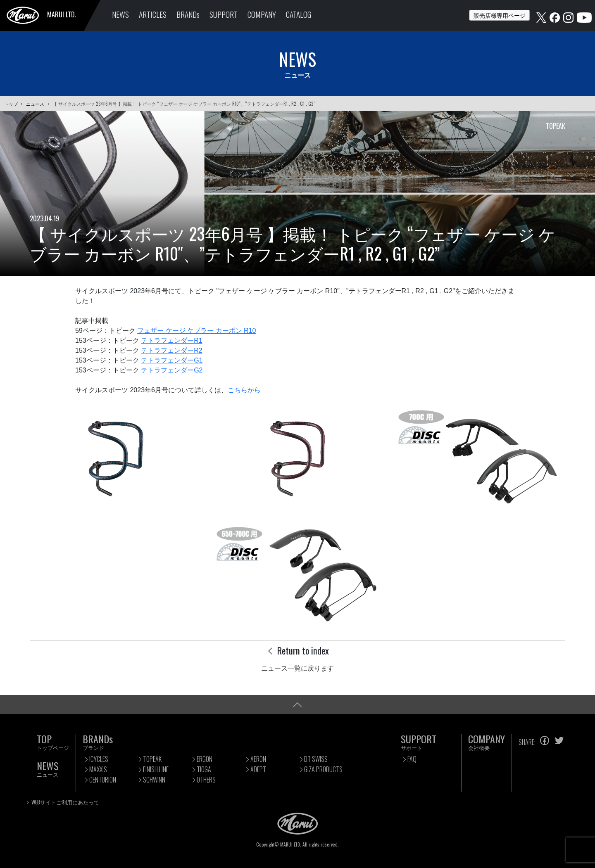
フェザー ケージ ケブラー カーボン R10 (196, 331)
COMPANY (262, 14)
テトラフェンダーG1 (172, 360)
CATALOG (299, 14)
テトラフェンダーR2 (171, 350)
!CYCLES (99, 759)
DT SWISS (316, 759)
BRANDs (188, 14)
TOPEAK (152, 759)
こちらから (244, 390)
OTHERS (206, 780)
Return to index (297, 650)
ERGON (205, 759)
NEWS (120, 14)
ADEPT (258, 769)
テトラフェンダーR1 (171, 340)
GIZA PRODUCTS (323, 769)
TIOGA (204, 769)
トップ (11, 104)
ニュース (35, 104)
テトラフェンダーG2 (172, 370)
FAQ (412, 759)
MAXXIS (98, 769)
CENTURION (103, 780)
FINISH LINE (156, 769)
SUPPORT (224, 14)
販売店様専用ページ (500, 15)
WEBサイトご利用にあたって (65, 802)
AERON (258, 759)
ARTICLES (153, 14)
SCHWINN (154, 780)
